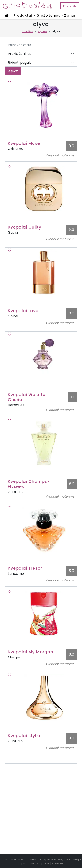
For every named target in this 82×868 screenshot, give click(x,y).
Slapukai (43, 863)
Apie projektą (53, 859)
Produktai (23, 15)
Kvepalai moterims (60, 155)
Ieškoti (13, 71)
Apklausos (27, 863)
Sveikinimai (60, 863)
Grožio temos (48, 15)
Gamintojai (74, 859)
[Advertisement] (41, 804)
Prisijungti (70, 6)
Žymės (70, 15)
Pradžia (28, 31)
